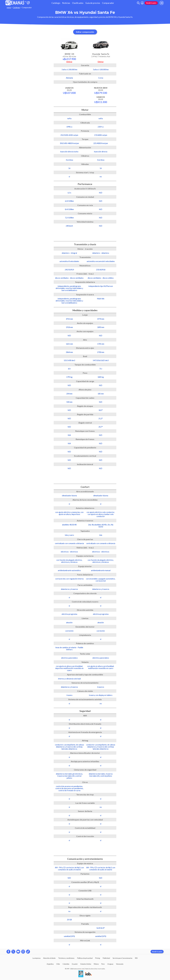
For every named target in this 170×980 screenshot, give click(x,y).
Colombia (66, 964)
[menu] (162, 3)
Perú (103, 964)
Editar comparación (85, 32)
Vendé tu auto (151, 3)
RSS (136, 958)
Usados (69, 90)
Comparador (108, 3)
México (96, 964)
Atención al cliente (49, 958)
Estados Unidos (86, 964)
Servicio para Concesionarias (122, 958)
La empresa (37, 958)
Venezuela (120, 964)
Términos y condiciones (66, 958)
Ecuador (75, 964)
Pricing (98, 958)
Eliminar (69, 62)
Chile (58, 964)
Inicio (9, 8)
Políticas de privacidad (85, 958)
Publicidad (106, 958)
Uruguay (110, 964)
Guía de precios (93, 3)
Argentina (50, 964)
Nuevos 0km (101, 90)
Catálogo (56, 3)
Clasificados (78, 3)
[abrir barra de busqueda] (138, 3)
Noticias (66, 3)
